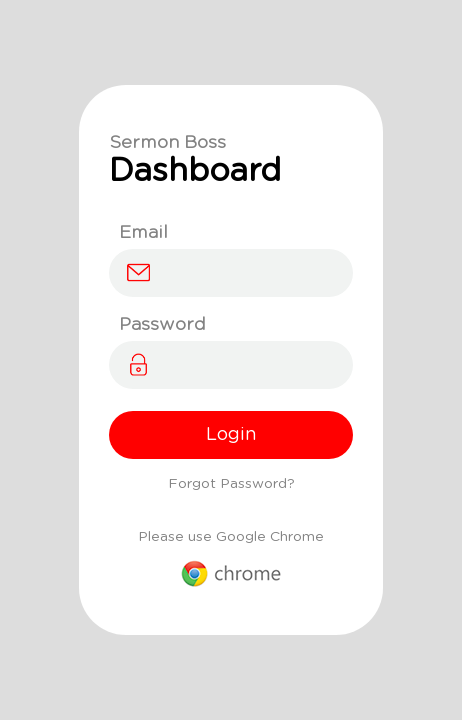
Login (231, 435)
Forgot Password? (231, 484)
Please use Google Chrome (231, 559)
